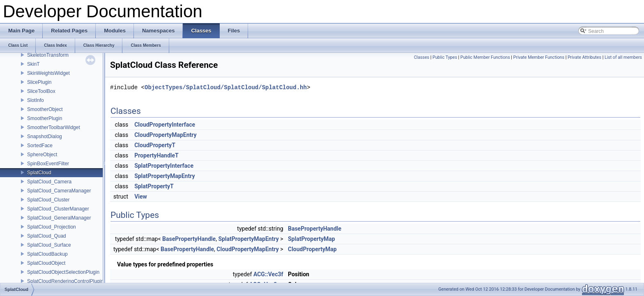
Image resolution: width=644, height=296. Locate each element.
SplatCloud (39, 173)
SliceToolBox (41, 91)
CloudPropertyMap (312, 249)
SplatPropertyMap (312, 239)
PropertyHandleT (156, 155)
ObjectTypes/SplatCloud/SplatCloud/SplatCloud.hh (226, 87)
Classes (422, 57)
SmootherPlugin (45, 118)
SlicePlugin (39, 82)
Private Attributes (584, 57)
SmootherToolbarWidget (54, 127)
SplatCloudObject (46, 263)
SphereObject (42, 155)
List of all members (623, 57)
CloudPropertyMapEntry (165, 135)
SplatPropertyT (154, 186)
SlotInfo (36, 100)
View (141, 197)
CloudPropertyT (155, 145)
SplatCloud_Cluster (48, 200)
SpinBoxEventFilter (48, 164)
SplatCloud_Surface (49, 245)
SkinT (33, 64)
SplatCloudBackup (47, 254)
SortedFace (40, 146)
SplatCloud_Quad (47, 236)
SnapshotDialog (45, 136)
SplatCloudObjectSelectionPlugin (63, 272)
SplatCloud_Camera (49, 182)
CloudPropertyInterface (165, 125)
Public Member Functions (485, 57)
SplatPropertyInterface (164, 166)
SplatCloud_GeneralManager (59, 218)
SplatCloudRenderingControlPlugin (65, 281)
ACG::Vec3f (268, 274)
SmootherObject (45, 109)
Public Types (445, 57)
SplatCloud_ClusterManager (58, 209)
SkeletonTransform (48, 55)
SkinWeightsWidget (48, 73)
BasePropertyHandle (315, 229)
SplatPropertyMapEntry (164, 176)
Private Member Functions (539, 57)
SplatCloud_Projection (52, 227)
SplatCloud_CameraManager (59, 191)
